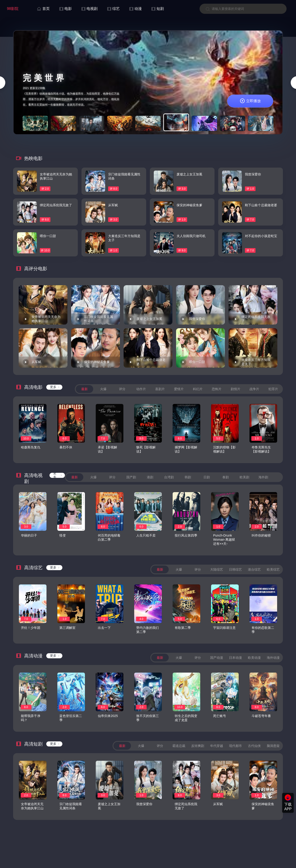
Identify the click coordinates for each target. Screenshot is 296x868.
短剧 (157, 9)
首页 (43, 9)
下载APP (288, 807)
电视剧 (89, 9)
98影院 (13, 9)
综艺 (113, 9)
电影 (65, 9)
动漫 (135, 9)
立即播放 (250, 101)
